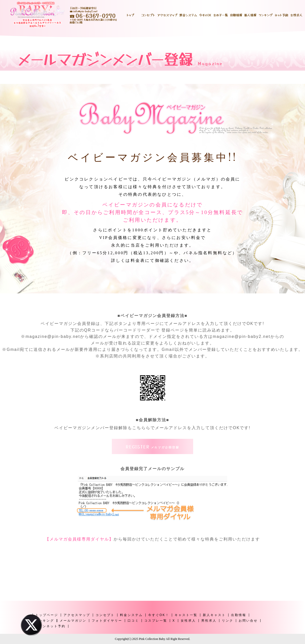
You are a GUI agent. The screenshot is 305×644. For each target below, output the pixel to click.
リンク (228, 621)
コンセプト (105, 615)
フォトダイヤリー (107, 621)
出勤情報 (239, 615)
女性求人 (188, 621)
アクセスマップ (77, 615)
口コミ (133, 621)
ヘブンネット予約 (50, 626)
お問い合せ (248, 621)
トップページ (47, 615)
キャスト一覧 (186, 615)
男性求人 (209, 621)
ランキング (45, 621)
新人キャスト (214, 615)
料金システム (131, 615)
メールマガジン (73, 621)
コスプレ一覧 (156, 621)
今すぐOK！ (159, 615)
